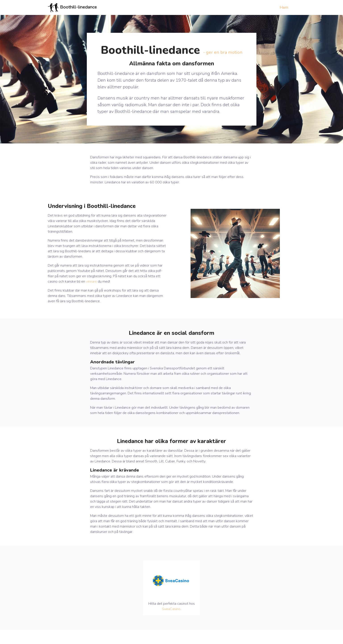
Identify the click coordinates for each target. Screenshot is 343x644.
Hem (284, 7)
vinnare (91, 282)
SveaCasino (171, 609)
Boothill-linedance (72, 7)
